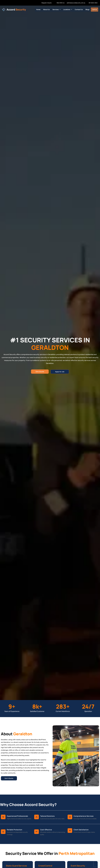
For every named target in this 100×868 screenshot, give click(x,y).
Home (38, 9)
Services (57, 9)
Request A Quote (47, 3)
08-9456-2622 (93, 3)
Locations (68, 9)
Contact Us (79, 9)
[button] (57, 9)
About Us (47, 9)
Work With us (5, 3)
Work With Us (61, 3)
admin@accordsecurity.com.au (76, 3)
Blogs (88, 9)
